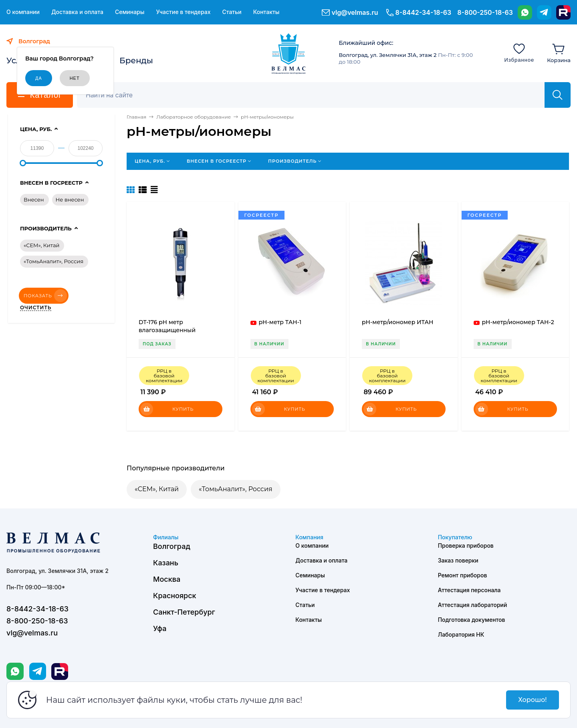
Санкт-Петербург (184, 612)
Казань (166, 563)
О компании (23, 12)
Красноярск (175, 596)
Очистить (36, 308)
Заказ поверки (458, 560)
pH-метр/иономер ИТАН (398, 322)
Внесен (34, 200)
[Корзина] (559, 52)
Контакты (266, 12)
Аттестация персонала (469, 590)
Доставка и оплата (77, 12)
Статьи (232, 12)
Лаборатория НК (461, 634)
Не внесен (70, 200)
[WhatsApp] (525, 12)
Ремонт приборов (463, 575)
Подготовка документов (472, 620)
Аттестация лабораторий (473, 605)
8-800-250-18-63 (485, 12)
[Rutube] (563, 12)
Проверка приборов (466, 545)
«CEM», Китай (157, 489)
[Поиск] (315, 95)
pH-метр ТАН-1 (280, 322)
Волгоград (172, 546)
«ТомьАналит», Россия (236, 489)
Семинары (130, 12)
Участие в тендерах (183, 12)
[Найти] (558, 95)
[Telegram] (544, 12)
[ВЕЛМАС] (289, 54)
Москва (167, 579)
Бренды (136, 60)
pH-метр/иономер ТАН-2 (518, 322)
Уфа (160, 628)
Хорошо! (532, 700)
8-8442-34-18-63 (424, 12)
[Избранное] (519, 52)
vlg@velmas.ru (355, 12)
